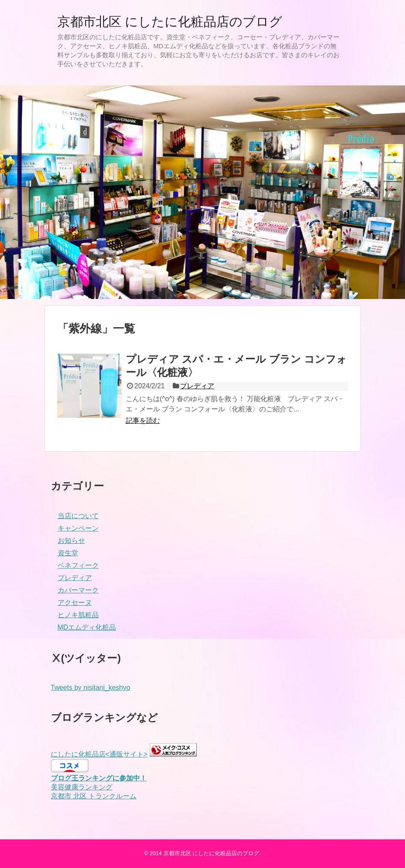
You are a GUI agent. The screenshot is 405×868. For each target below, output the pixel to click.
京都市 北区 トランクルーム (94, 796)
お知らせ (71, 541)
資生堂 (68, 553)
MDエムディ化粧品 (87, 627)
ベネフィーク (78, 565)
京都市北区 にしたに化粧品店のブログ (170, 22)
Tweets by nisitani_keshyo (91, 688)
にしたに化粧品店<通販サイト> (99, 754)
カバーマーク (78, 590)
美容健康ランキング (82, 787)
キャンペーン (78, 528)
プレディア (197, 386)
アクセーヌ (75, 603)
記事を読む (143, 421)
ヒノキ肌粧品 (78, 615)
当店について (78, 516)
